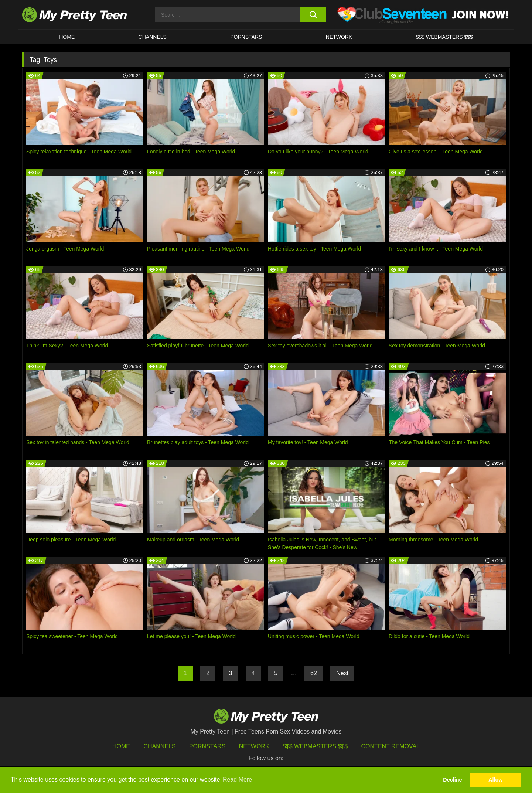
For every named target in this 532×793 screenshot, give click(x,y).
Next (342, 673)
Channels (159, 746)
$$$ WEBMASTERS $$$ (444, 37)
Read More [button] (237, 780)
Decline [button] (452, 780)
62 (314, 673)
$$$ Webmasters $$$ (315, 746)
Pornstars (246, 37)
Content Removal (391, 746)
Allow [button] (495, 780)
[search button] (313, 15)
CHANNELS (153, 37)
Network (339, 37)
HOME (67, 37)
